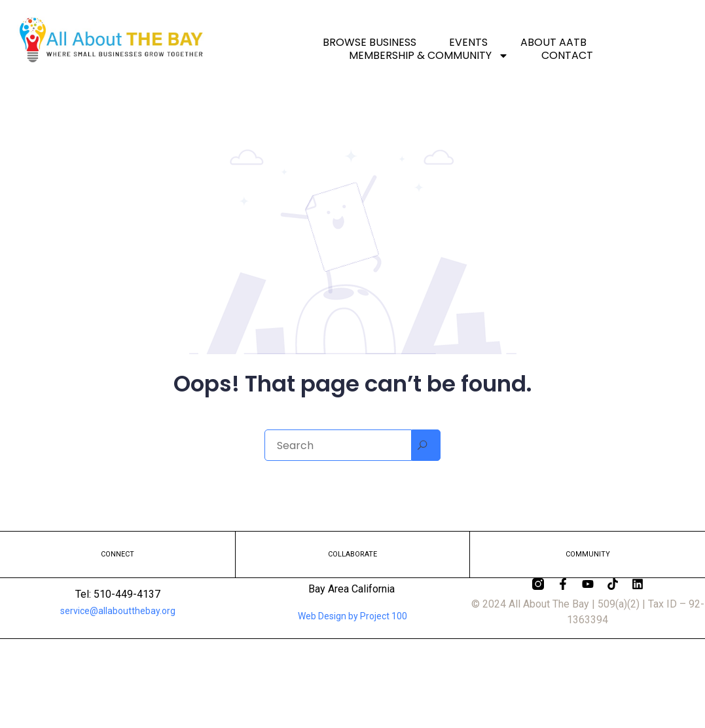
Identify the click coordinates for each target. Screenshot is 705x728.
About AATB (553, 43)
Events (468, 43)
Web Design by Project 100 (352, 616)
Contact (567, 56)
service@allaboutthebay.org (118, 611)
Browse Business (370, 43)
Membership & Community (429, 56)
